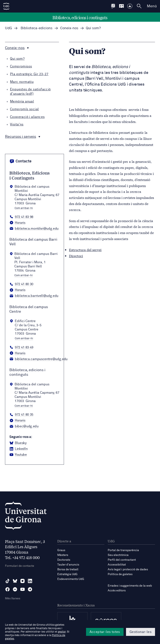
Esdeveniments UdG (71, 579)
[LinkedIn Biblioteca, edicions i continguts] (18, 449)
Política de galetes (120, 574)
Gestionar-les (141, 632)
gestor (62, 632)
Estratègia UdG (67, 574)
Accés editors (117, 591)
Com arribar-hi (24, 208)
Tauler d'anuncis (68, 565)
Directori (76, 256)
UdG (9, 28)
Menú (152, 6)
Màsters (63, 555)
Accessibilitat (117, 565)
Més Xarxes (13, 598)
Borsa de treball (68, 569)
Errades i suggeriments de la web (130, 586)
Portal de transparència (123, 550)
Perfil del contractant (122, 560)
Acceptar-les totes (105, 632)
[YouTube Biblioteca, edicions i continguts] (18, 455)
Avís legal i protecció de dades (128, 569)
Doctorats (64, 560)
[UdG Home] (6, 6)
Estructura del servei (85, 250)
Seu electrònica (118, 555)
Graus (61, 550)
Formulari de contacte (20, 566)
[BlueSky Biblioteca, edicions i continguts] (18, 443)
